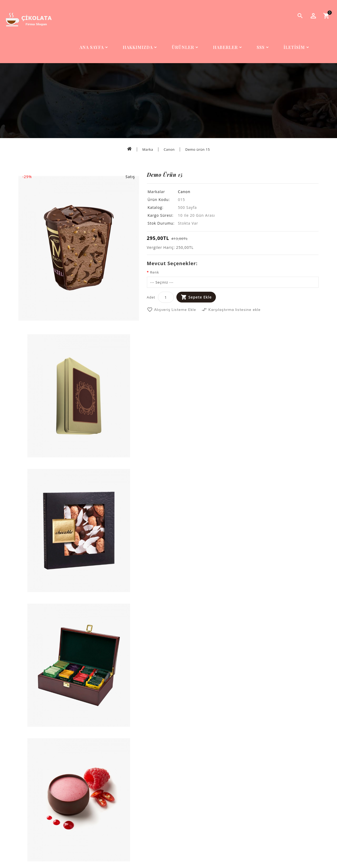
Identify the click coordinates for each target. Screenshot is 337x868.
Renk (155, 272)
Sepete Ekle (200, 297)
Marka (148, 149)
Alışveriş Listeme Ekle (172, 310)
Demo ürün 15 (198, 149)
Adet (151, 297)
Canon (169, 149)
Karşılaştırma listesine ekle (231, 310)
